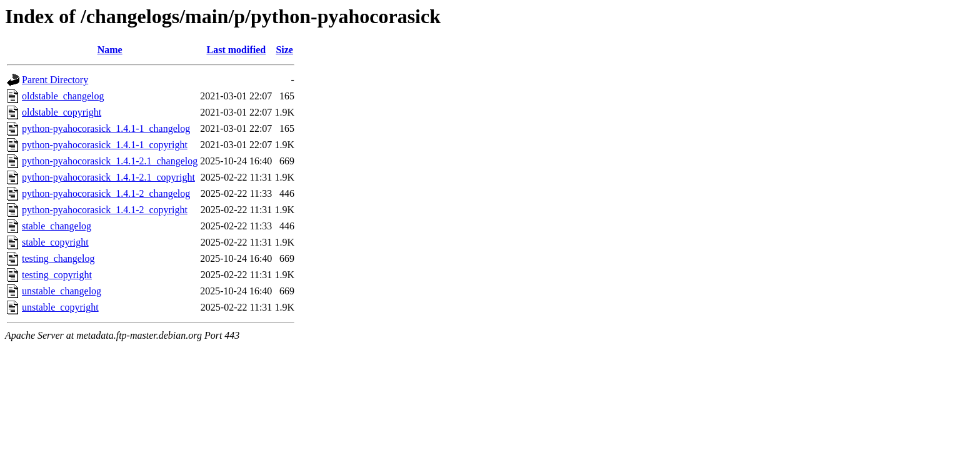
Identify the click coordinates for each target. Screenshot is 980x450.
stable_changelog (57, 226)
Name (110, 50)
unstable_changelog (62, 291)
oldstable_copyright (62, 112)
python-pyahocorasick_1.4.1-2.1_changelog (110, 161)
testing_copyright (57, 275)
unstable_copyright (60, 307)
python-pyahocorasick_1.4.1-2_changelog (106, 193)
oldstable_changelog (63, 96)
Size (284, 50)
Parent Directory (55, 80)
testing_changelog (58, 258)
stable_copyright (55, 242)
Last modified (236, 50)
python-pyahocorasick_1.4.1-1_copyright (105, 145)
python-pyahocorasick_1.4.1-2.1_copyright (108, 177)
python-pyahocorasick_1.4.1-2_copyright (105, 210)
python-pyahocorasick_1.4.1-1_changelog (106, 128)
